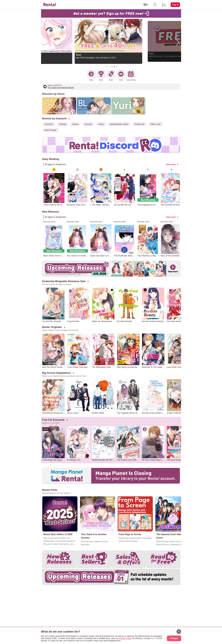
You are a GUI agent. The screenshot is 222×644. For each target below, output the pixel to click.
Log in (175, 5)
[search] (155, 5)
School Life (139, 124)
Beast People (50, 130)
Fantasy (63, 124)
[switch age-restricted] (146, 5)
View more (171, 164)
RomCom (49, 124)
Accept (174, 638)
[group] (54, 187)
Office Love (156, 124)
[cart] (164, 5)
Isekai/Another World (119, 124)
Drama (75, 124)
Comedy (88, 124)
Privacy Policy (125, 638)
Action (101, 124)
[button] (105, 66)
